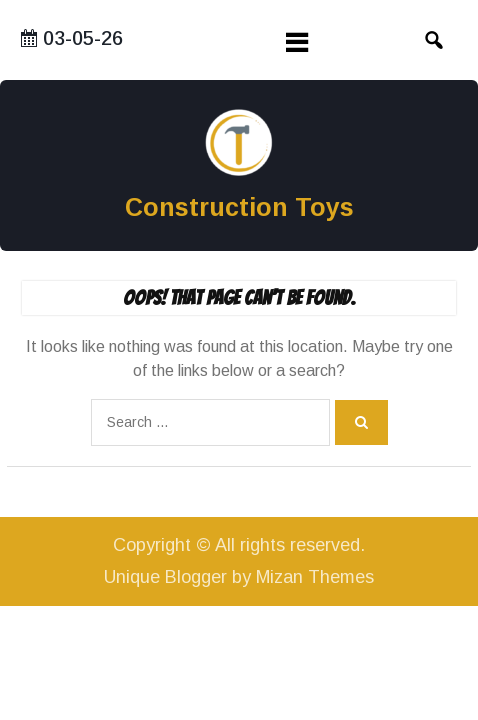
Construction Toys (239, 207)
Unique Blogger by (239, 577)
